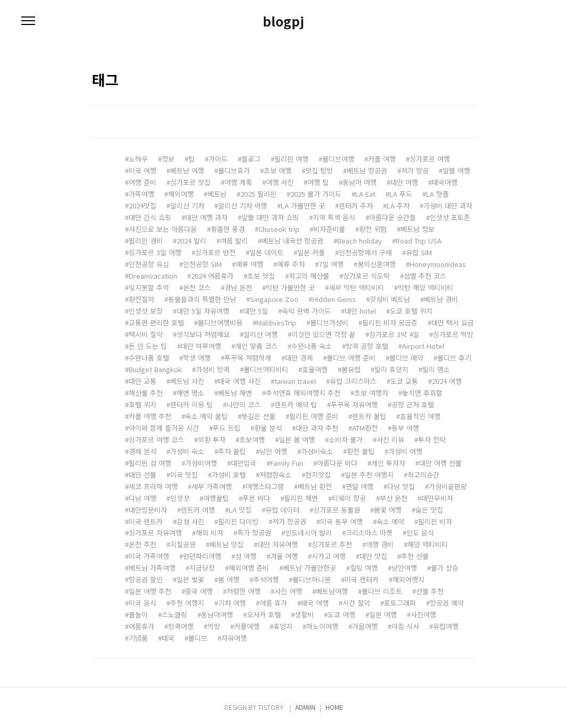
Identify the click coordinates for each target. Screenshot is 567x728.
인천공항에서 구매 (365, 252)
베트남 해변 (235, 393)
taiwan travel (295, 381)
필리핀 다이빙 (238, 521)
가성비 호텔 (229, 475)
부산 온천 (394, 498)
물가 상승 (445, 568)
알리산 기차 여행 (243, 206)
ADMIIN (305, 707)
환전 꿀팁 (361, 451)
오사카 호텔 (264, 614)
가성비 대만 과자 (448, 206)
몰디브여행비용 (220, 323)
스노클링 (174, 614)
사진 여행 (288, 591)
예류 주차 (291, 264)
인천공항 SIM (202, 264)
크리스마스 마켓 (369, 533)
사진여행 (423, 614)
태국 (168, 638)
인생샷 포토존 (450, 217)
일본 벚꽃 (190, 579)
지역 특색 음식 (334, 217)
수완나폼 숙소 (312, 346)
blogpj (283, 21)
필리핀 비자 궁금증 (390, 323)
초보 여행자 (371, 393)
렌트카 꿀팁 (369, 416)
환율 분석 (268, 428)
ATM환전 (365, 428)
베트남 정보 (418, 229)
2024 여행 (447, 381)
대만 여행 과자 (206, 217)
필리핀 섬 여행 (150, 463)
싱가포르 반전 (215, 252)
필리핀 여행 (291, 159)
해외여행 (181, 194)
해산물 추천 (146, 393)
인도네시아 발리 (308, 533)
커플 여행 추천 (150, 416)
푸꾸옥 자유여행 (354, 404)
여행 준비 (143, 182)
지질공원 (183, 544)
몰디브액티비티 (266, 369)
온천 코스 (197, 287)
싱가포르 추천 (332, 544)
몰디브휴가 (234, 170)
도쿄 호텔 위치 (411, 311)
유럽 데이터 (282, 510)
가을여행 (365, 626)
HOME (334, 707)
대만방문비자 (148, 510)
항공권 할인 (146, 579)
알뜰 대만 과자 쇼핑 (270, 217)
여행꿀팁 (216, 498)
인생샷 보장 (146, 311)
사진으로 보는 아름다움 (163, 229)
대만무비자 (437, 498)
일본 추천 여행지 (369, 475)
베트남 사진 (187, 381)
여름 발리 (234, 241)
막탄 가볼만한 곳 (290, 287)
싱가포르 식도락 (366, 276)
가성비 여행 (405, 451)
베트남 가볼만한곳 (310, 568)
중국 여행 (199, 591)
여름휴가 (141, 626)
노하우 (138, 159)
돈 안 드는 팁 (148, 346)
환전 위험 (373, 229)
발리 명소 (436, 369)
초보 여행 (278, 170)
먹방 (214, 626)
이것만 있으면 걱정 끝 (323, 334)
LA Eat (365, 194)
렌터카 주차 (356, 206)
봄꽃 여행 (388, 510)
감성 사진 (190, 521)
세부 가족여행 (212, 486)
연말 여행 (360, 486)
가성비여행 (201, 463)
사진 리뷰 (390, 440)
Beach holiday (360, 241)
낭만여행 (404, 568)
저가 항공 (415, 170)
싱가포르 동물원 (337, 510)
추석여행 (266, 579)
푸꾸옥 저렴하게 (248, 358)
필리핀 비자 (435, 521)
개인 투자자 (388, 463)
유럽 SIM (419, 252)
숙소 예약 (390, 521)
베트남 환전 (315, 486)
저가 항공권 (289, 521)
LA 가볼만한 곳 (303, 206)
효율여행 (315, 369)
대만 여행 (404, 182)
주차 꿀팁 (232, 451)
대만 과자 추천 (317, 428)
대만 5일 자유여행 (203, 311)
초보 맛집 (261, 276)
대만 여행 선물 (440, 463)
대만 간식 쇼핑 (150, 217)
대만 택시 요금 (453, 323)
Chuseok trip (279, 229)
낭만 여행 (273, 451)
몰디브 (198, 638)
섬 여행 (246, 556)
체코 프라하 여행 (153, 486)
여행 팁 (318, 182)
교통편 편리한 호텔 (156, 323)
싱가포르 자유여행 (155, 533)
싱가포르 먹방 (453, 334)
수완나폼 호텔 (149, 358)
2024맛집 (143, 206)
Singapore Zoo (274, 299)
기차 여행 (232, 603)
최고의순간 (423, 475)
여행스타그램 (265, 486)
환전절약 (141, 299)
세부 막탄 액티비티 (356, 287)
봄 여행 (229, 579)
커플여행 (247, 626)
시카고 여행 (329, 556)
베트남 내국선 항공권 (293, 241)
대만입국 (244, 463)
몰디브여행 (338, 159)
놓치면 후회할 (422, 393)
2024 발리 (191, 241)
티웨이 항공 (349, 498)
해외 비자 (210, 533)
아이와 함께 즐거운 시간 (164, 428)
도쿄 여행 (341, 614)
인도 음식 (420, 533)
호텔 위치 (143, 404)
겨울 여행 (284, 556)
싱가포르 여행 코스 (156, 440)
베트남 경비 (441, 299)
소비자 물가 (346, 440)
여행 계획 (238, 182)
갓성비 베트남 (390, 299)
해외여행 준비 (249, 568)
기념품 (138, 638)
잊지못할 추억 (149, 287)
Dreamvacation (153, 276)
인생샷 (180, 498)
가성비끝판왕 (448, 486)
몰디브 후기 (454, 358)
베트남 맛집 (227, 544)
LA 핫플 (437, 194)
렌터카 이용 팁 (191, 404)
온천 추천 (143, 544)
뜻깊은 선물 (259, 416)
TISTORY (271, 707)
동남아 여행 (360, 182)
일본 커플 (311, 252)
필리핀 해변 (301, 498)
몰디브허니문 (312, 579)
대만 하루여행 (201, 346)
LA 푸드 (401, 194)
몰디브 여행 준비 (351, 358)
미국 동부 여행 (341, 521)
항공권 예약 (447, 603)
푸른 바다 (256, 498)
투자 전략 (432, 440)
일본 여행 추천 (150, 591)
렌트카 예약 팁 (296, 404)
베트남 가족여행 (152, 568)
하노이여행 (322, 626)
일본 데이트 (266, 252)
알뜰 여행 (456, 170)
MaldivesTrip (276, 323)
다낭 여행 (143, 498)
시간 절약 (356, 603)
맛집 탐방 (319, 170)
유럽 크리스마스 (353, 381)
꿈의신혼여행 (377, 264)
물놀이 (138, 614)
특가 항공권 (254, 533)
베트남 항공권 (367, 170)
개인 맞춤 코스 (256, 346)
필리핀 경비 (146, 241)
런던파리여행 (202, 556)
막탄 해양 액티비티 (426, 287)
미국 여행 (143, 170)
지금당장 (202, 568)
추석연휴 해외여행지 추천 (303, 393)
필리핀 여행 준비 (314, 416)
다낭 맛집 (401, 486)
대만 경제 (299, 358)
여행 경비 (380, 544)
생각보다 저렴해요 (203, 334)
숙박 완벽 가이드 (306, 311)
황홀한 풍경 (228, 229)
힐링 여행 (364, 568)
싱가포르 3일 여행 (155, 252)
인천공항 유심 (149, 264)
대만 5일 (256, 311)
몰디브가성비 (329, 323)
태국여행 (445, 182)
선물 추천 (430, 591)
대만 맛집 (373, 556)
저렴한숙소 (276, 475)
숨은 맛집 (429, 510)
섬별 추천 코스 (425, 276)
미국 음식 (143, 603)
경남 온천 (238, 287)
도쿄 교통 (404, 381)
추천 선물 (415, 556)
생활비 (304, 614)
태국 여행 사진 (239, 381)
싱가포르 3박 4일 (394, 334)
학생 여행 (197, 358)
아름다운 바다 (337, 463)
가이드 (218, 159)
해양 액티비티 (428, 544)
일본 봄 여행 (297, 440)
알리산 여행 (261, 334)
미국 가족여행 (149, 556)
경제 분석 (143, 451)
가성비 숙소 (187, 451)
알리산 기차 (187, 206)
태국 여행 (315, 603)
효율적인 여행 (420, 416)
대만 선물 (143, 475)
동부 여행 (405, 428)
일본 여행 (383, 614)
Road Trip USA (419, 241)
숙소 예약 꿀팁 (206, 416)
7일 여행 (331, 264)
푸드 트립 (227, 428)
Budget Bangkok (155, 369)
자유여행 (234, 638)
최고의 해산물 (309, 276)
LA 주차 (398, 206)
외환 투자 (212, 440)
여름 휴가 (273, 603)
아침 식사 (405, 626)
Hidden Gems (334, 299)
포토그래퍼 (400, 603)
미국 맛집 (184, 475)
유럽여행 (446, 626)
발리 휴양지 (391, 369)
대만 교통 (143, 381)
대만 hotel (360, 311)
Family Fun (287, 463)
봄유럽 (351, 369)
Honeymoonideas (438, 264)
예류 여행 (249, 264)
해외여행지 (408, 579)
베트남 (217, 194)
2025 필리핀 (259, 194)
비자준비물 (329, 229)
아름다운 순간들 (393, 217)
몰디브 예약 (406, 358)
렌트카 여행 (198, 510)
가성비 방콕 (213, 369)
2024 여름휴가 (212, 276)
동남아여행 (217, 614)
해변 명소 (190, 393)
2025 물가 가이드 (316, 194)
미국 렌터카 (362, 579)
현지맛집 (318, 475)
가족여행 (141, 194)
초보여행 (252, 440)
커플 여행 (382, 159)
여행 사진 (280, 182)
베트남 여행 (187, 170)
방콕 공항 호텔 (367, 346)
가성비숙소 (317, 451)
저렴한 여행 (244, 591)
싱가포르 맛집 (190, 182)
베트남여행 (332, 591)
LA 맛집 (240, 510)
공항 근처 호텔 (413, 404)
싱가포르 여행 (430, 159)
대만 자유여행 (278, 544)
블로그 (251, 159)
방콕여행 (181, 626)
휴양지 (283, 626)
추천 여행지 (187, 603)
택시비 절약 (146, 334)
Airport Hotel (423, 346)
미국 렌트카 (146, 521)
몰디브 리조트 (382, 591)
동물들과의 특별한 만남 (202, 299)
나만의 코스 (244, 404)
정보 (168, 159)
